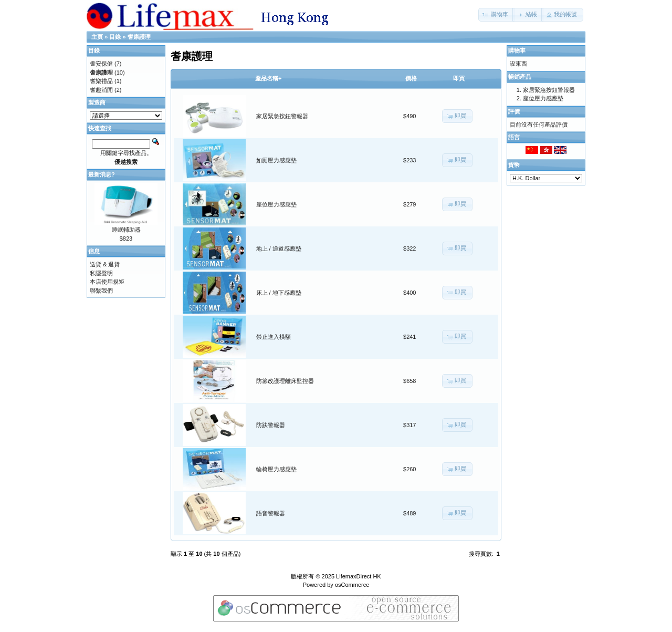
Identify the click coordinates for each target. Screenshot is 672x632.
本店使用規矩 (107, 282)
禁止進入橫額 (274, 337)
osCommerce (352, 585)
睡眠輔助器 (126, 230)
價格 (411, 78)
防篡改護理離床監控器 (285, 381)
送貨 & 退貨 (105, 264)
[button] (496, 15)
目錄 (115, 37)
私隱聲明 (101, 273)
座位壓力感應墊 (276, 204)
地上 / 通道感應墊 (279, 248)
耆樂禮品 (101, 81)
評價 (514, 111)
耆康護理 (139, 37)
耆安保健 (101, 64)
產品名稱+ (268, 78)
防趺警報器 (271, 425)
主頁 (97, 37)
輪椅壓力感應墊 (276, 469)
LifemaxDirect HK (359, 576)
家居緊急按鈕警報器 (282, 116)
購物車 (517, 50)
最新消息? (102, 174)
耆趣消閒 (101, 90)
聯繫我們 (101, 291)
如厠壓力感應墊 (276, 160)
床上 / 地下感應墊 (279, 293)
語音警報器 (271, 513)
